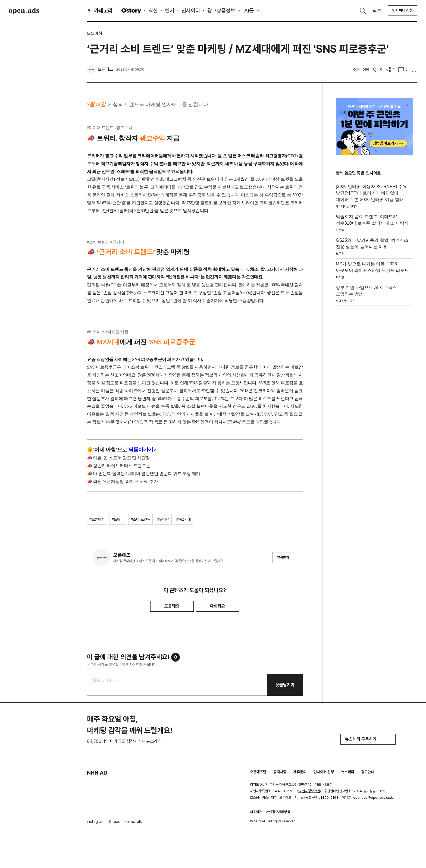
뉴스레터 (347, 772)
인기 (170, 11)
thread (115, 822)
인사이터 (191, 11)
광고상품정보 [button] (221, 11)
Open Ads (24, 11)
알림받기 (283, 557)
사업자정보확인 (309, 791)
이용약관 (256, 812)
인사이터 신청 (402, 10)
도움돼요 (172, 606)
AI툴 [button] (249, 11)
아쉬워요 (218, 606)
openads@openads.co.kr (374, 798)
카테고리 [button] (100, 11)
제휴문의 (300, 772)
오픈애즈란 (258, 772)
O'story (131, 11)
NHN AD (97, 773)
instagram (96, 822)
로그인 (377, 10)
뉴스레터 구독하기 (368, 739)
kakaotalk (133, 822)
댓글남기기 (285, 685)
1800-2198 (330, 798)
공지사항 (280, 772)
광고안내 (368, 772)
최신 (153, 11)
